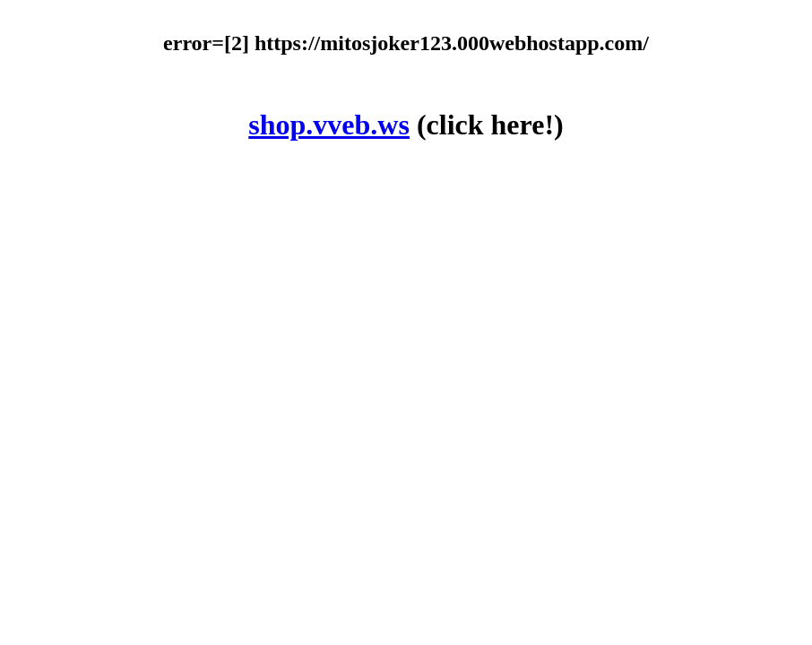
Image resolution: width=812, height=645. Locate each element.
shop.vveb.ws (329, 125)
